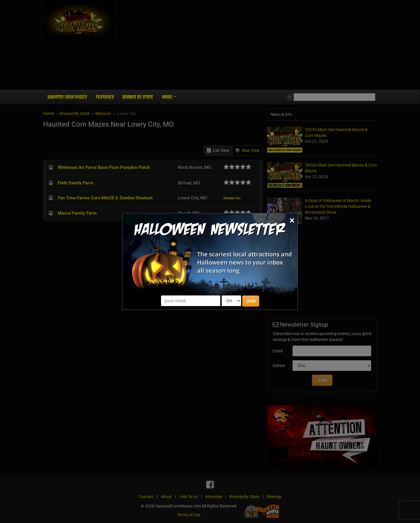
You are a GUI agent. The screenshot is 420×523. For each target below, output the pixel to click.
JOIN (251, 301)
